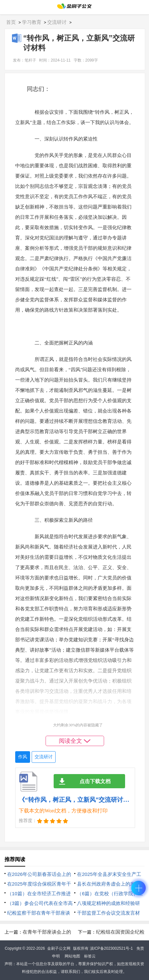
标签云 (90, 956)
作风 (23, 757)
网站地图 (72, 956)
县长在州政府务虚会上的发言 (108, 884)
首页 (11, 22)
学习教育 (32, 22)
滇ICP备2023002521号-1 (111, 948)
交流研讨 (57, 22)
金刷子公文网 (59, 948)
